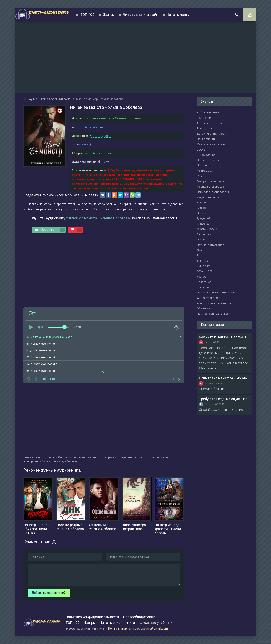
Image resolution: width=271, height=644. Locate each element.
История (203, 165)
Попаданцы (204, 213)
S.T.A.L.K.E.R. (205, 271)
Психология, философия (213, 192)
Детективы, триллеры (212, 134)
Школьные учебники (156, 623)
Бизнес (202, 208)
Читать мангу (178, 15)
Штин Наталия (101, 136)
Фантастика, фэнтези (211, 144)
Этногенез (204, 282)
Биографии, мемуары (211, 181)
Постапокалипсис (209, 160)
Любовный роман (101, 153)
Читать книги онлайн (141, 15)
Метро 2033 (205, 171)
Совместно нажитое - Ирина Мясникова (224, 378)
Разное (202, 277)
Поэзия (202, 240)
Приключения (206, 139)
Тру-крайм (204, 118)
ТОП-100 (87, 15)
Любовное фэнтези (210, 123)
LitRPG (201, 150)
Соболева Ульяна (93, 127)
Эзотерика (204, 234)
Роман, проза (206, 128)
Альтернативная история (214, 303)
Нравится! (50, 230)
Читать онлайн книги (117, 623)
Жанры (109, 15)
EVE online (204, 266)
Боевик (202, 202)
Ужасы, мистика (207, 229)
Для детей (204, 218)
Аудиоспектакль (208, 197)
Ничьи (86, 144)
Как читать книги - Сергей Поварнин (224, 337)
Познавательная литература (216, 292)
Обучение (203, 308)
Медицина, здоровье (210, 187)
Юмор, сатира (206, 155)
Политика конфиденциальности (92, 617)
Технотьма (204, 287)
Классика (203, 224)
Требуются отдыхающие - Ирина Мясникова (224, 399)
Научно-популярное (211, 245)
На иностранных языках (213, 314)
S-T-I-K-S (203, 261)
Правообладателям (139, 617)
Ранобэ (202, 176)
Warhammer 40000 (209, 298)
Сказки (202, 250)
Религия (203, 255)
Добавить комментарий (49, 593)
